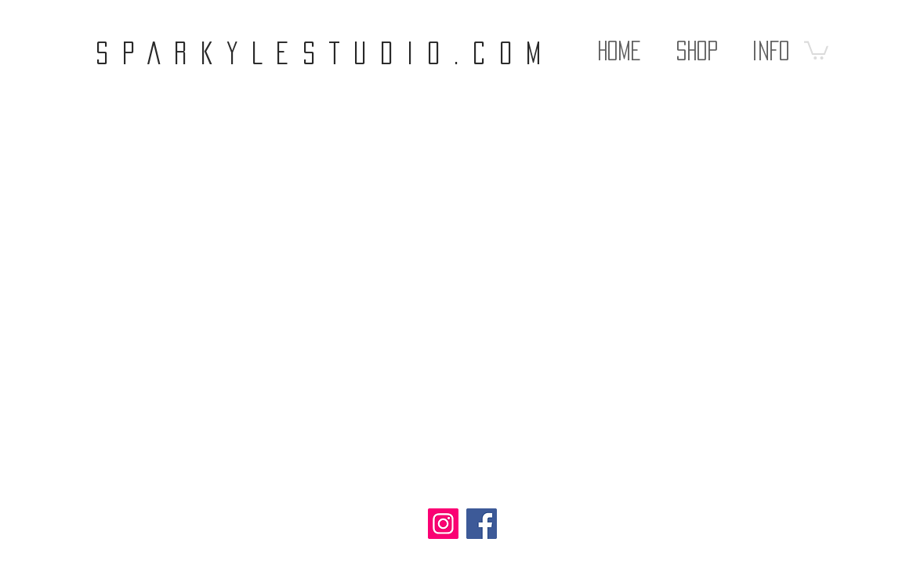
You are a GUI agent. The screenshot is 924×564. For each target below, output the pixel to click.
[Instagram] (443, 524)
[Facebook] (482, 524)
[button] (697, 43)
